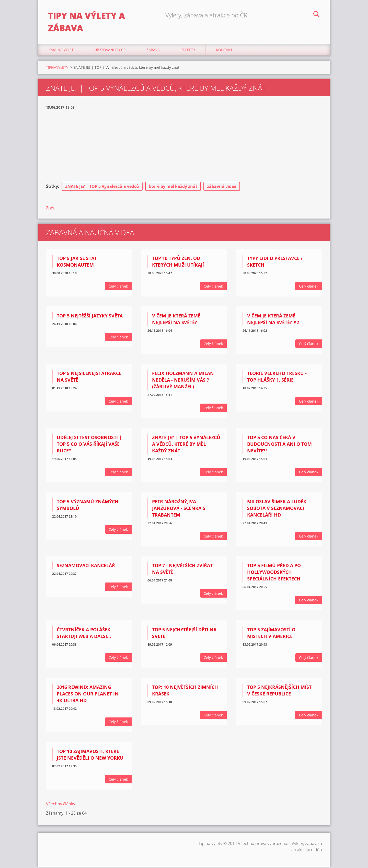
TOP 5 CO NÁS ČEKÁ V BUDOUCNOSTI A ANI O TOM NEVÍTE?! (279, 445)
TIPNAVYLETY (57, 69)
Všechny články (61, 805)
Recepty (188, 51)
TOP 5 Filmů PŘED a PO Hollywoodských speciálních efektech (274, 574)
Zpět (50, 209)
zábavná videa (222, 188)
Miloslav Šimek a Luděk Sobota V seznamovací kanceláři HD (277, 509)
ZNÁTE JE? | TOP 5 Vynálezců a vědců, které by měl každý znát (186, 445)
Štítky (52, 188)
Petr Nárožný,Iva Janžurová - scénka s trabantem (179, 509)
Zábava (153, 51)
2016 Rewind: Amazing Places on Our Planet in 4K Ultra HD (88, 695)
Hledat (316, 15)
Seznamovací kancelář (86, 567)
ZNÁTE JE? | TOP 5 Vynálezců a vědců (102, 188)
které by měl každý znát (173, 188)
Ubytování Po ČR (110, 51)
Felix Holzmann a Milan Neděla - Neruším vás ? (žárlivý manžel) (183, 381)
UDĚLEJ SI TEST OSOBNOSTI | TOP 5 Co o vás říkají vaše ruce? (89, 445)
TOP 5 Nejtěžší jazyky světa (90, 317)
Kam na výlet (61, 51)
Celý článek (118, 288)
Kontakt (224, 51)
